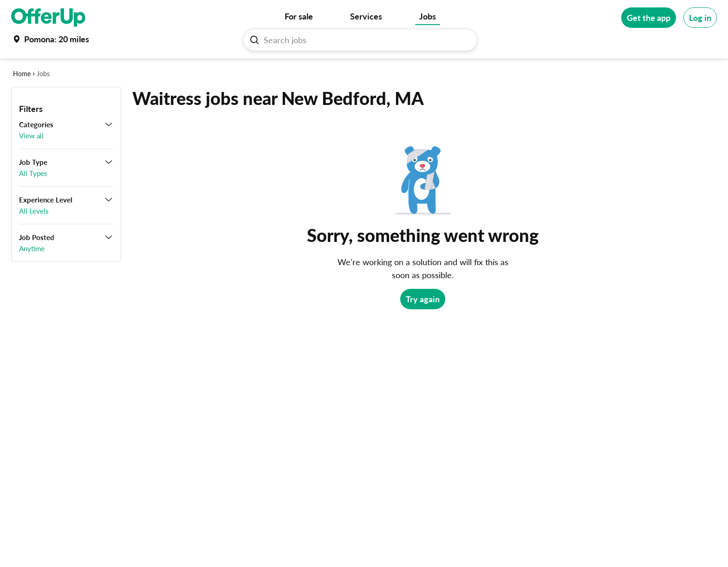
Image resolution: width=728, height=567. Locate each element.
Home (22, 74)
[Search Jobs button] (254, 40)
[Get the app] (649, 18)
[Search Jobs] (364, 40)
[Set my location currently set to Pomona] (50, 39)
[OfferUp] (48, 18)
